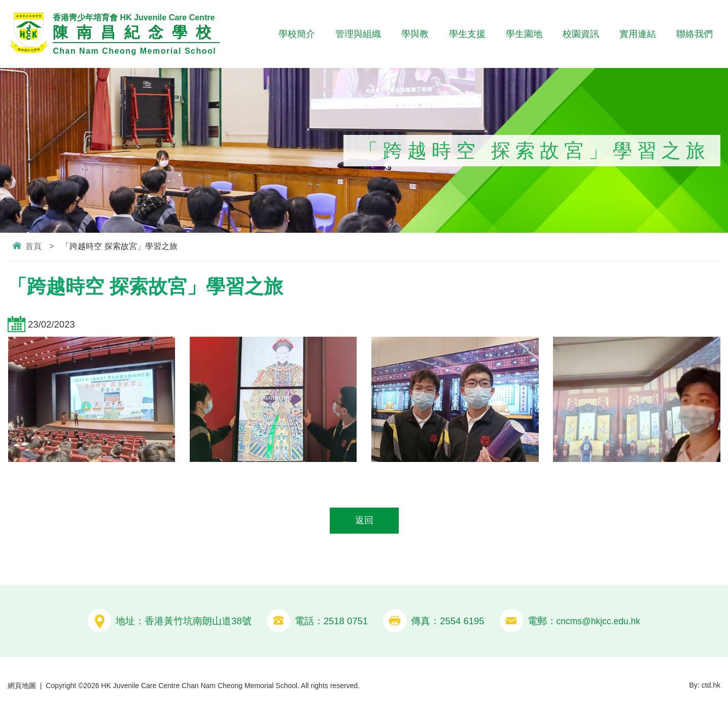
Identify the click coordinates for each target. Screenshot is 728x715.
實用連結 (638, 34)
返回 (364, 521)
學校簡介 (297, 34)
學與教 (415, 34)
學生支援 (467, 34)
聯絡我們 (695, 34)
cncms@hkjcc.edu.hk (598, 621)
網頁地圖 (22, 686)
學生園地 (524, 34)
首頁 (33, 246)
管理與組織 (358, 34)
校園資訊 (581, 34)
